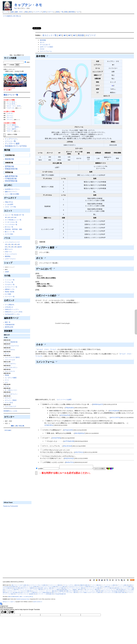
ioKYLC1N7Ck (115, 417)
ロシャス (10, 117)
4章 (16, 244)
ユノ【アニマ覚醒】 (11, 378)
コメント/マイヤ (10, 371)
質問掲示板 (9, 166)
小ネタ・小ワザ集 (10, 207)
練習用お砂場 (9, 327)
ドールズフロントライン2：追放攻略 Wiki (26, 594)
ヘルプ (78, 12)
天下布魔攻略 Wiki (61, 591)
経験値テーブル (10, 289)
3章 (12, 244)
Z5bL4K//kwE (67, 446)
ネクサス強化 (9, 234)
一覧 (62, 12)
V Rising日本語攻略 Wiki (60, 594)
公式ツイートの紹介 (47, 47)
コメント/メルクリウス (12, 346)
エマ (6, 382)
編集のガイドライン (11, 192)
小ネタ (42, 49)
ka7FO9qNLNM (69, 441)
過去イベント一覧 (11, 95)
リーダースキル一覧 (11, 222)
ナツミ (7, 380)
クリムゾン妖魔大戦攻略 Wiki (44, 592)
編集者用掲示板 (11, 176)
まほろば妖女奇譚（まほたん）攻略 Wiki (44, 588)
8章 (12, 247)
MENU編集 (8, 430)
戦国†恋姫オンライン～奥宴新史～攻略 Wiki (72, 590)
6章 (6, 247)
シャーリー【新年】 (13, 127)
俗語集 (12, 292)
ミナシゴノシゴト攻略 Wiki (12, 590)
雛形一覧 (8, 322)
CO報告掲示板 (11, 179)
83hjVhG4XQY (69, 458)
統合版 (16, 215)
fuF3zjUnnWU (68, 430)
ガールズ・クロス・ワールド (46, 349)
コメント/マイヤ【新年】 (13, 357)
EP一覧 (22, 215)
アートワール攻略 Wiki (123, 585)
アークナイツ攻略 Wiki (96, 585)
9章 (16, 247)
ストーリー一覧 (10, 297)
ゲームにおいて (45, 45)
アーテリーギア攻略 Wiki (108, 588)
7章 (9, 247)
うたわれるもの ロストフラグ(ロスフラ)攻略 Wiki (79, 587)
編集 (12, 12)
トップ (6, 12)
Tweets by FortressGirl (10, 506)
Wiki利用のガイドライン (12, 189)
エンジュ (10, 115)
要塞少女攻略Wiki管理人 (14, 597)
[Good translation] (4, 612)
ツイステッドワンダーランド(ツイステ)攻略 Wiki (121, 587)
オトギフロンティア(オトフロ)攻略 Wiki (38, 585)
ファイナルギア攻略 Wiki (60, 588)
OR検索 (11, 65)
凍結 (26, 12)
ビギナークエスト (10, 259)
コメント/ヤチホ (10, 350)
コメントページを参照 (64, 400)
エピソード (91, 35)
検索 (66, 12)
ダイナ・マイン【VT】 (14, 106)
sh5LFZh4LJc (79, 452)
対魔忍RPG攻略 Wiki (85, 585)
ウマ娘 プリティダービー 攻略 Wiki (91, 590)
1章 (6, 244)
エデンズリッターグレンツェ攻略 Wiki (52, 590)
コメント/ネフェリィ (11, 394)
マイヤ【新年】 (12, 125)
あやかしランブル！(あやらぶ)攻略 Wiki (100, 587)
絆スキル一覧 (9, 227)
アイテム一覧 (9, 282)
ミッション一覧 (10, 280)
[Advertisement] (17, 36)
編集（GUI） (19, 12)
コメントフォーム (46, 51)
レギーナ (10, 113)
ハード (18, 242)
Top (15, 8)
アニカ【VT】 (11, 104)
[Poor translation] (11, 612)
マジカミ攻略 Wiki (63, 587)
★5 (6, 217)
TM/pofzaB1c (70, 408)
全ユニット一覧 (50, 35)
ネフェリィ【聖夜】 (11, 400)
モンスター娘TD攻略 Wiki (14, 592)
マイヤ (7, 386)
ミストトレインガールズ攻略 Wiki (94, 588)
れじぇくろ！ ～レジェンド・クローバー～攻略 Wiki (44, 591)
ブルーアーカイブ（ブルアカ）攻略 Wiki (76, 588)
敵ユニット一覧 (10, 232)
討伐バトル (8, 252)
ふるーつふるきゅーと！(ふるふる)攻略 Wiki (28, 587)
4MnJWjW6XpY (80, 433)
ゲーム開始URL (10, 305)
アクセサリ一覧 (10, 285)
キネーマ (10, 131)
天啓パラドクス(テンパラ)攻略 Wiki (29, 592)
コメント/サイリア (11, 406)
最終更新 (72, 12)
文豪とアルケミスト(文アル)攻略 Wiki (20, 585)
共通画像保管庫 (10, 325)
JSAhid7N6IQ (56, 438)
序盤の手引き (9, 202)
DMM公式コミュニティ (12, 309)
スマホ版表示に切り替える (12, 16)
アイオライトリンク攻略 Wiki (55, 585)
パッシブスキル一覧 (11, 224)
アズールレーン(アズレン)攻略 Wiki (71, 585)
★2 (16, 217)
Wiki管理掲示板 (11, 181)
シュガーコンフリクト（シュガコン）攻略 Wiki (89, 591)
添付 (45, 12)
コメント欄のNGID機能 (12, 194)
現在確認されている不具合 (16, 146)
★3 (12, 217)
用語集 (7, 292)
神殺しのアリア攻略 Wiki (72, 591)
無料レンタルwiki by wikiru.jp (26, 597)
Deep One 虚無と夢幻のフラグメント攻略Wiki (23, 588)
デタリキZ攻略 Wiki (7, 588)
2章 (9, 244)
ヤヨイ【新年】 (12, 129)
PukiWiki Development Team (23, 599)
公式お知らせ (9, 307)
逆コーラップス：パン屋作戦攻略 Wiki (45, 594)
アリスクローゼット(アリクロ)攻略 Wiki (48, 587)
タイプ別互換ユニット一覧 (13, 220)
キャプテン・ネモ (28, 5)
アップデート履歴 (12, 144)
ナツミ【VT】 (11, 102)
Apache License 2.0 (37, 602)
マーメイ (10, 119)
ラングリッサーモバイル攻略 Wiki (109, 585)
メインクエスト (10, 242)
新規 (58, 12)
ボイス (42, 42)
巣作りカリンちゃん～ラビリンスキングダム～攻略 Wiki (65, 592)
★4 (9, 217)
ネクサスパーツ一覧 (11, 287)
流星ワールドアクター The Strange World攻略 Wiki (113, 591)
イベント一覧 (10, 141)
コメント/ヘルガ (10, 360)
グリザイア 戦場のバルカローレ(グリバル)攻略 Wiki (90, 592)
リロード (50, 12)
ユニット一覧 (9, 215)
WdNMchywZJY (98, 404)
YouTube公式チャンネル (12, 314)
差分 (30, 12)
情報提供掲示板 (11, 169)
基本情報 (43, 40)
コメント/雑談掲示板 (11, 342)
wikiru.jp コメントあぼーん (9, 602)
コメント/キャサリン (11, 367)
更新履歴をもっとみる (10, 411)
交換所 (7, 272)
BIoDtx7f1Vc (70, 462)
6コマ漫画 (8, 294)
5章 (19, 244)
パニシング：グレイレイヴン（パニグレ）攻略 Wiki (31, 590)
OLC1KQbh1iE (114, 411)
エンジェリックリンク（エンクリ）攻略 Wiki (110, 590)
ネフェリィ (8, 398)
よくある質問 (9, 204)
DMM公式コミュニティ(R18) (14, 312)
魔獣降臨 (8, 256)
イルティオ (10, 108)
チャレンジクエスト (11, 254)
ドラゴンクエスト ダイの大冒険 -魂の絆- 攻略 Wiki (115, 592)
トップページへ (11, 139)
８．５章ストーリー (11, 390)
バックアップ (38, 12)
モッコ (7, 353)
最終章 (20, 247)
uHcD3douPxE (65, 415)
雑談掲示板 (9, 159)
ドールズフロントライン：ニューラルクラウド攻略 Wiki (18, 591)
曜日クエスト (9, 249)
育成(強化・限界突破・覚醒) (14, 229)
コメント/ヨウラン (11, 364)
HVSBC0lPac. (49, 425)
